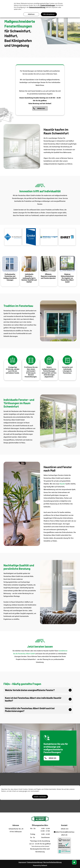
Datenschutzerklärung (35, 862)
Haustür (62, 484)
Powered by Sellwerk (40, 865)
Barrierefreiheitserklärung (53, 862)
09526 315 (64, 829)
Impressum (22, 862)
